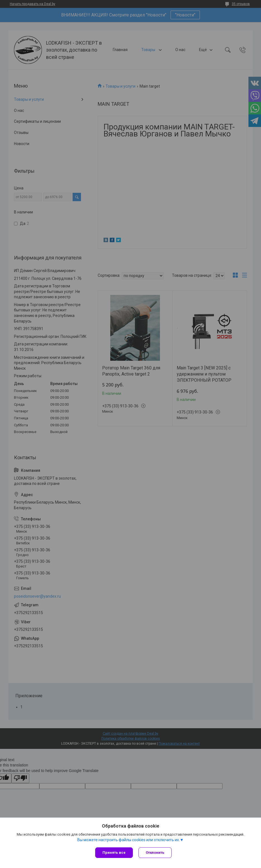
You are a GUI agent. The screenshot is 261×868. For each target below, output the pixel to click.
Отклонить (155, 853)
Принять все (114, 853)
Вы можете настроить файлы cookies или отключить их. (129, 840)
